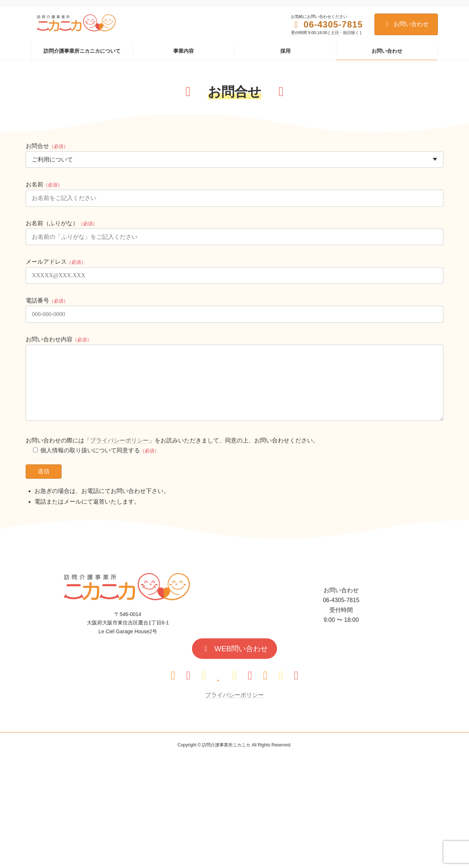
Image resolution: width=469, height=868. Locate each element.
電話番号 (47, 301)
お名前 (44, 184)
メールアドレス (56, 262)
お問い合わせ (406, 24)
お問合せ (47, 146)
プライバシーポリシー (119, 440)
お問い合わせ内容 (59, 339)
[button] (234, 649)
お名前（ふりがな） (62, 223)
